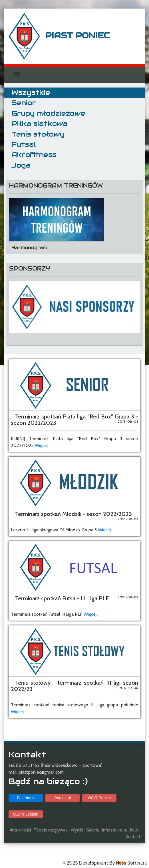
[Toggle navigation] (17, 75)
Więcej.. (42, 445)
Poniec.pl (63, 798)
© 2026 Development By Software (104, 862)
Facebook (26, 798)
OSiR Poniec (99, 798)
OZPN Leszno (26, 814)
